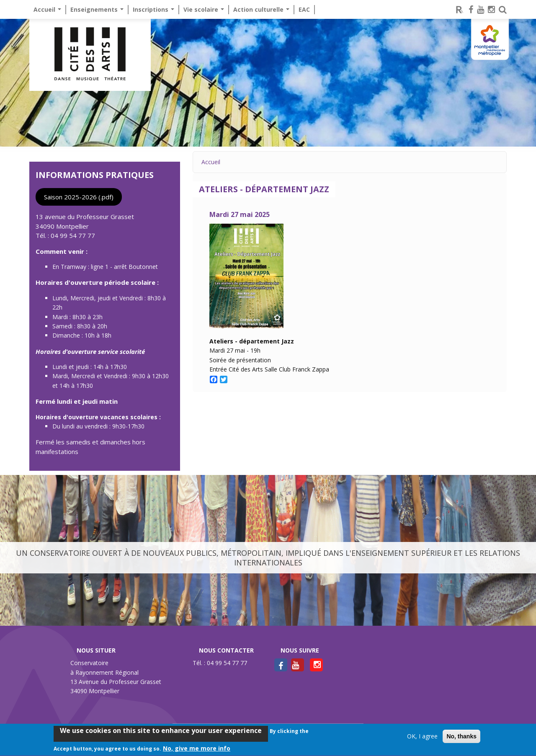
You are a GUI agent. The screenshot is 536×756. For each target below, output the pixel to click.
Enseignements (97, 9)
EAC (304, 9)
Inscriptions (153, 9)
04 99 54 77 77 (73, 235)
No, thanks (461, 738)
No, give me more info (197, 750)
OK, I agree (422, 738)
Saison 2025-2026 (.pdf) (79, 197)
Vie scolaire (204, 9)
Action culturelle (261, 9)
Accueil (47, 9)
